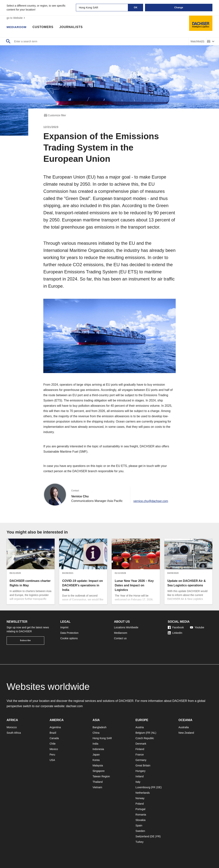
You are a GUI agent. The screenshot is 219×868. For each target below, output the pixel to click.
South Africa (14, 733)
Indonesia (98, 749)
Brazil (53, 733)
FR (148, 733)
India (95, 744)
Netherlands (143, 793)
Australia (184, 727)
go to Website (16, 18)
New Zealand (186, 733)
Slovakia (141, 820)
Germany (141, 760)
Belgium (140, 733)
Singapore (98, 771)
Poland (140, 804)
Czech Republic (145, 738)
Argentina (55, 727)
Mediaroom (17, 27)
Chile (53, 744)
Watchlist (197, 41)
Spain (139, 825)
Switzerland (142, 836)
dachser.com (75, 706)
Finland (140, 749)
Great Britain (143, 765)
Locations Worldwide (126, 627)
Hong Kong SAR (102, 738)
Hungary (141, 771)
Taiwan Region (101, 776)
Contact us (120, 638)
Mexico (54, 749)
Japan (96, 755)
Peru (52, 755)
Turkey (140, 842)
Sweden (140, 831)
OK (136, 8)
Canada (54, 738)
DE (159, 787)
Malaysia (98, 765)
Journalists (72, 27)
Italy (138, 782)
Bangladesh (99, 727)
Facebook (176, 627)
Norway (140, 798)
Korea (96, 760)
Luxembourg (143, 787)
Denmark (141, 744)
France (140, 755)
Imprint (64, 627)
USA (52, 760)
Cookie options (69, 638)
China (96, 733)
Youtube (197, 627)
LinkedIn (175, 633)
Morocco (12, 727)
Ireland (140, 776)
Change (179, 8)
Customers (44, 27)
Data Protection (69, 633)
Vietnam (97, 787)
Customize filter (55, 115)
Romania (141, 815)
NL (154, 733)
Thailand (98, 782)
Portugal (140, 809)
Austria (140, 727)
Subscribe (25, 640)
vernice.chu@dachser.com (151, 501)
